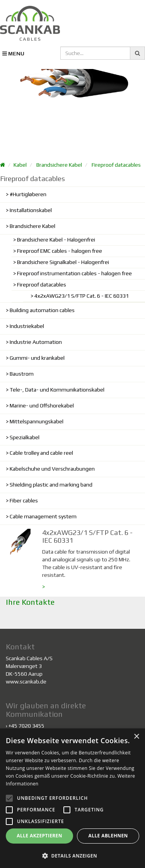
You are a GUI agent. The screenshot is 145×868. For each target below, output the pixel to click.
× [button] (136, 737)
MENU (13, 53)
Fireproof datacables (116, 165)
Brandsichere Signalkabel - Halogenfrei (63, 262)
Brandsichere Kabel (59, 165)
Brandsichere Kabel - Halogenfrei (56, 240)
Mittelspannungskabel (37, 421)
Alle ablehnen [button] (108, 836)
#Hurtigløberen (28, 194)
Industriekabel (27, 326)
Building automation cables (42, 310)
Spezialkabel (25, 437)
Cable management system (43, 516)
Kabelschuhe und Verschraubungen (52, 469)
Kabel (20, 165)
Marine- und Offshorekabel (42, 406)
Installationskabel (31, 210)
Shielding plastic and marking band (51, 485)
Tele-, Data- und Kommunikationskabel (57, 390)
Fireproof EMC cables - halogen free (60, 251)
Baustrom (22, 374)
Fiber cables (24, 500)
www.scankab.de (26, 682)
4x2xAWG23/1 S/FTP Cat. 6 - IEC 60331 (82, 296)
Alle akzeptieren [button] (39, 836)
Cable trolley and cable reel (41, 453)
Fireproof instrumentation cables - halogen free (74, 273)
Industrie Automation (36, 342)
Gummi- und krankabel (37, 358)
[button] (72, 855)
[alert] (72, 798)
